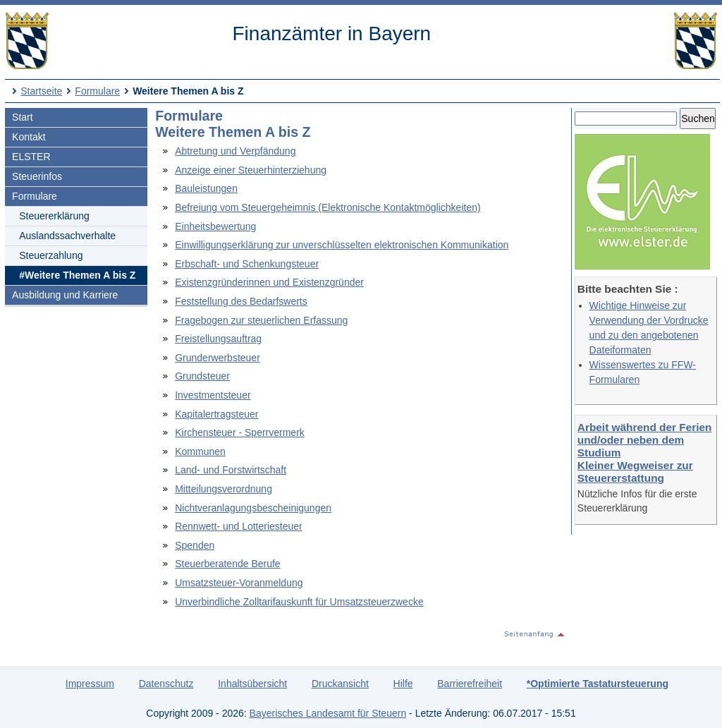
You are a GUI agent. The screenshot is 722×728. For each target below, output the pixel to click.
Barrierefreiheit (470, 684)
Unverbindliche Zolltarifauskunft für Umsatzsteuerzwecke (299, 602)
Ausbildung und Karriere (65, 295)
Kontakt (29, 137)
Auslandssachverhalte (67, 236)
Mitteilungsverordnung (224, 489)
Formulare (97, 91)
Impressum (90, 684)
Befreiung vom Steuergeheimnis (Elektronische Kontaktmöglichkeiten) (328, 207)
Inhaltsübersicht (252, 684)
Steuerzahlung (51, 255)
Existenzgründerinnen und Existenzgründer (269, 282)
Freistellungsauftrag (218, 339)
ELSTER (31, 157)
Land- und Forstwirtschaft (231, 470)
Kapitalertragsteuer (216, 414)
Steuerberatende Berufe (227, 564)
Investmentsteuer (213, 395)
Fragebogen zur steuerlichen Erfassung (261, 320)
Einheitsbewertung (215, 226)
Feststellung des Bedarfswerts (241, 301)
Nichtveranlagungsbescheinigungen (253, 508)
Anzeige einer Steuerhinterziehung (251, 170)
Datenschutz (166, 684)
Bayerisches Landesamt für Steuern (328, 713)
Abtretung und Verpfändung (235, 151)
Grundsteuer (202, 376)
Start (23, 117)
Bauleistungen (206, 188)
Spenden (195, 545)
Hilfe (403, 684)
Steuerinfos (37, 176)
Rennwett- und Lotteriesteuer (239, 526)
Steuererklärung (54, 216)
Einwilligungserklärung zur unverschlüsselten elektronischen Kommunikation (342, 245)
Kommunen (200, 451)
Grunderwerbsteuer (218, 358)
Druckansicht (340, 684)
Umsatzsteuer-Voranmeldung (239, 583)
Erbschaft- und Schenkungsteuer (247, 264)
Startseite (41, 91)
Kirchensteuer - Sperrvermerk (240, 432)
